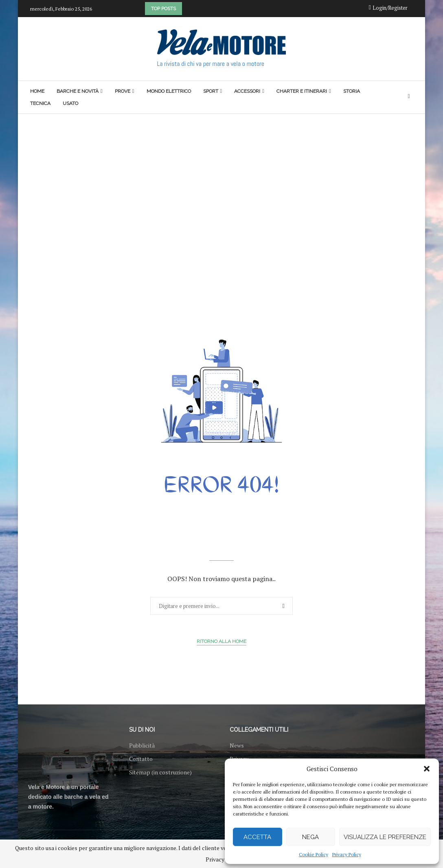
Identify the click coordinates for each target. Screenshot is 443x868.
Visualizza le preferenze (385, 837)
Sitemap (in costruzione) (160, 772)
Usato (70, 103)
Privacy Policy (347, 854)
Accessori (247, 91)
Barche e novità (78, 91)
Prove (123, 91)
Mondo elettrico (169, 91)
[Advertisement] (221, 175)
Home (37, 91)
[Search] (409, 97)
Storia (352, 91)
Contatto (141, 759)
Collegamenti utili (259, 730)
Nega (310, 837)
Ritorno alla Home (221, 641)
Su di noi (142, 730)
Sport (211, 91)
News (237, 746)
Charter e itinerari (302, 91)
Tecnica (40, 103)
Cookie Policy (314, 854)
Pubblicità (142, 746)
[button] (427, 769)
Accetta (257, 837)
